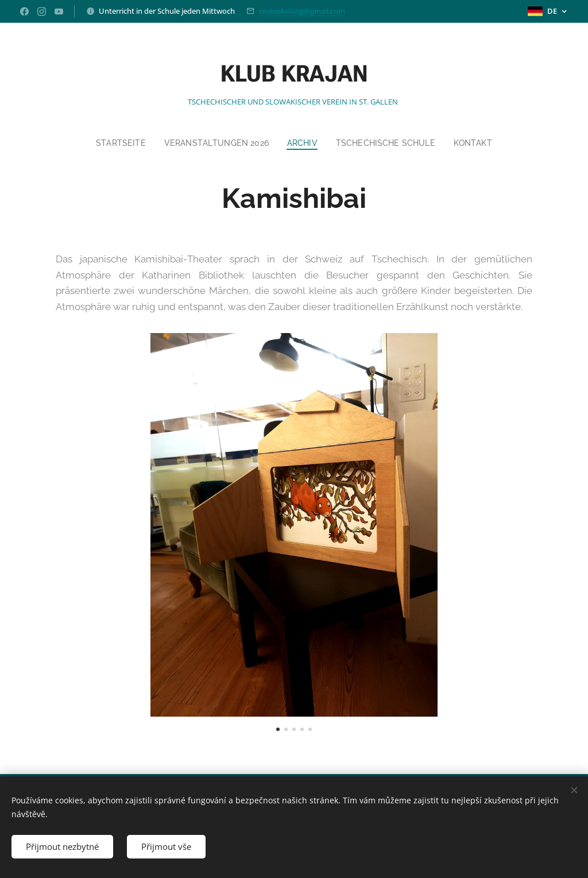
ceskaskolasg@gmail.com (302, 11)
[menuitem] (117, 143)
